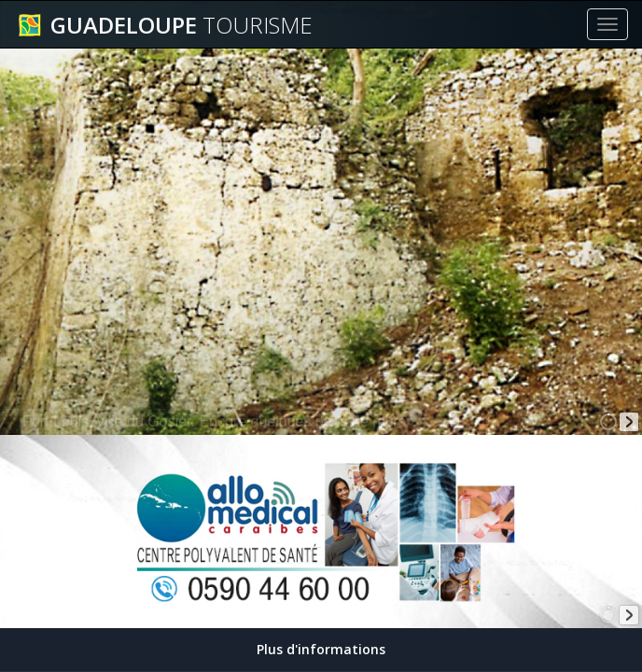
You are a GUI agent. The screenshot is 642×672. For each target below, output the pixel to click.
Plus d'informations (321, 649)
